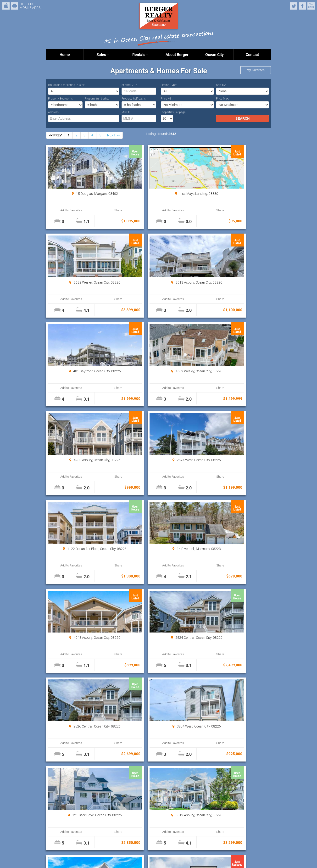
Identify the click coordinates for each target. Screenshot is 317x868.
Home (65, 55)
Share (99, 210)
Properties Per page (173, 112)
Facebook (302, 6)
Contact (252, 55)
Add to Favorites (65, 210)
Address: (54, 112)
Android (15, 6)
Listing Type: (169, 85)
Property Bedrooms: (61, 99)
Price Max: (222, 99)
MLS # (125, 112)
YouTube (311, 6)
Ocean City (214, 55)
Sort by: (221, 85)
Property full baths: (97, 99)
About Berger (177, 55)
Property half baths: (134, 99)
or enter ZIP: (129, 85)
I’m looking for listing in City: (66, 85)
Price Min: (167, 99)
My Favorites (256, 70)
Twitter (294, 6)
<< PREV (56, 135)
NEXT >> (113, 135)
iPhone (6, 6)
